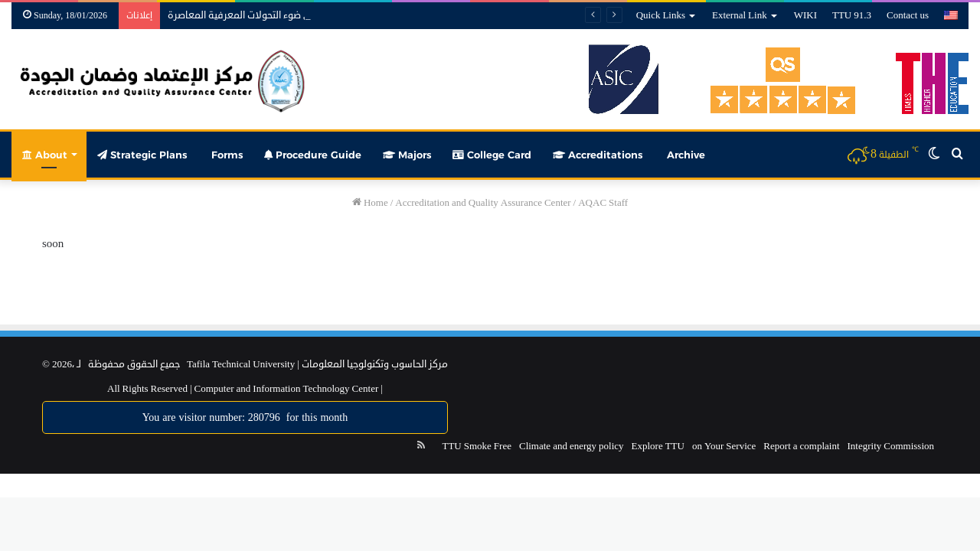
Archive (684, 155)
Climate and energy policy (572, 446)
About (45, 155)
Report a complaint (801, 446)
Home (370, 203)
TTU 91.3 (852, 15)
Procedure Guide (313, 155)
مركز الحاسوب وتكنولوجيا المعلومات (375, 364)
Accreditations (598, 155)
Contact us (908, 15)
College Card (492, 155)
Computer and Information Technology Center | (287, 389)
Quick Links (661, 15)
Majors (407, 155)
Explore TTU (658, 446)
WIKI (805, 15)
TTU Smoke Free (476, 446)
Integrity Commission (891, 446)
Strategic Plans (142, 155)
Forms (225, 155)
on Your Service (724, 446)
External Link (740, 15)
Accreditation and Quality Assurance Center (483, 203)
